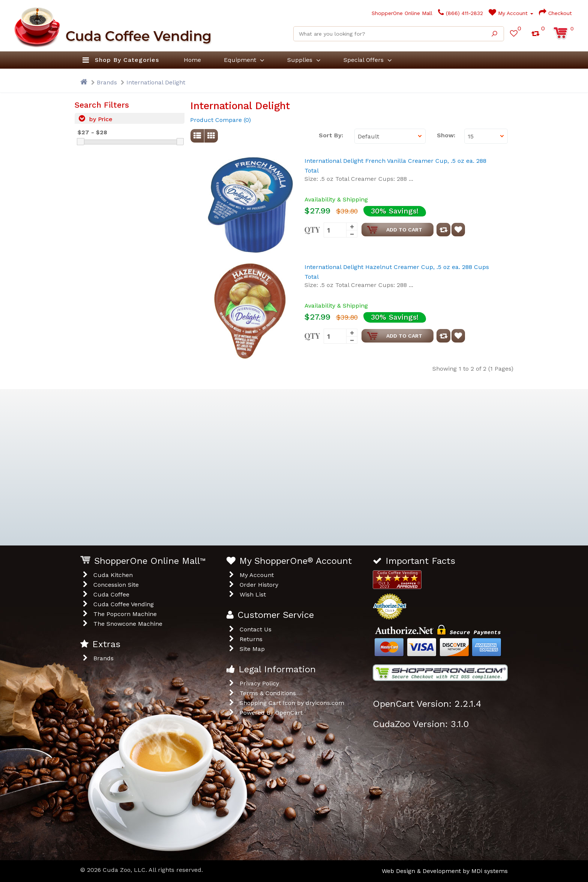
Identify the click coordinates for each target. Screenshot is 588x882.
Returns (251, 639)
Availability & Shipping (336, 199)
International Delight (156, 82)
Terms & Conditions (268, 693)
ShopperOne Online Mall (400, 13)
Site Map (252, 649)
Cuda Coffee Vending (124, 604)
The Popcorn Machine (125, 614)
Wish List (253, 594)
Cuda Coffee (111, 594)
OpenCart (289, 713)
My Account (511, 13)
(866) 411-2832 (460, 13)
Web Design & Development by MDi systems (445, 871)
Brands (107, 82)
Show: (445, 135)
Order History (259, 585)
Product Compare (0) (220, 120)
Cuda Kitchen (113, 575)
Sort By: (331, 135)
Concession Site (116, 585)
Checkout (555, 13)
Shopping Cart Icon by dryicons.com (292, 703)
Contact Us (256, 629)
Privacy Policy (259, 683)
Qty (312, 229)
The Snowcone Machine (128, 624)
